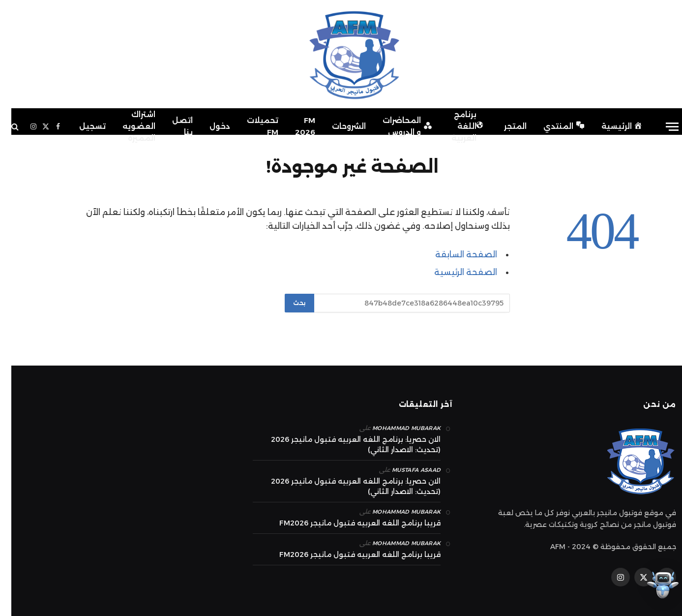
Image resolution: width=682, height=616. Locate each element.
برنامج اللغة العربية (456, 126)
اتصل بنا (171, 126)
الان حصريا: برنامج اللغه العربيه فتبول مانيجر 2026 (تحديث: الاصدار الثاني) (344, 445)
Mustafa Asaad (405, 470)
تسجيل (81, 126)
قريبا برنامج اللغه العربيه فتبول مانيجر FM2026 (349, 523)
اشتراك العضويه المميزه (128, 126)
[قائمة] (661, 127)
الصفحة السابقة (455, 254)
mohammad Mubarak (395, 428)
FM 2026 (294, 126)
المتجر (504, 126)
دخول (208, 126)
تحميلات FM (251, 126)
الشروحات (338, 126)
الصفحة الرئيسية (454, 272)
